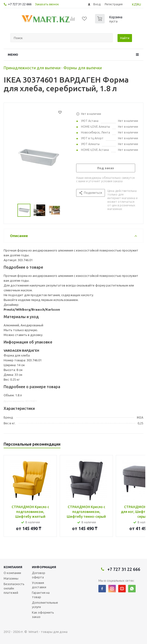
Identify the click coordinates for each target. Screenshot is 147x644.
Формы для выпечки (83, 68)
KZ (134, 4)
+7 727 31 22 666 (20, 4)
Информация (44, 567)
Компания (13, 567)
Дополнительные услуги (45, 605)
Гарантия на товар (41, 595)
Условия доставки (39, 585)
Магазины (11, 578)
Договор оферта (39, 575)
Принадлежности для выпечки (32, 68)
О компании (12, 573)
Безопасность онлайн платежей (14, 588)
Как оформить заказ (43, 615)
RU (139, 4)
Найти (125, 38)
